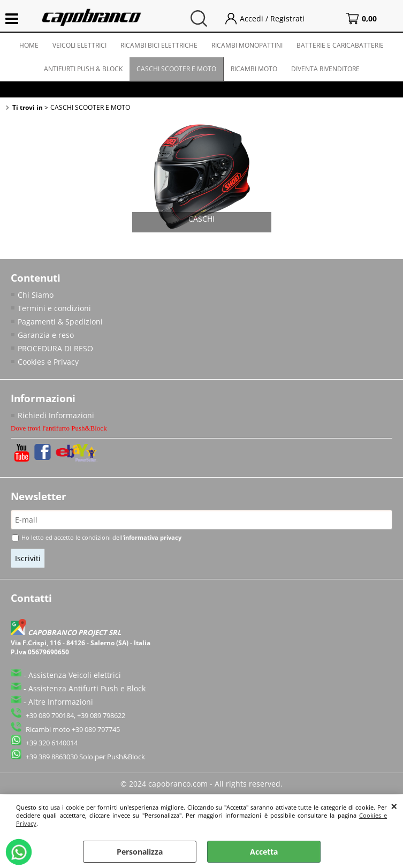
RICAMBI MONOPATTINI (247, 45)
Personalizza (140, 852)
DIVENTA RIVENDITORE (325, 69)
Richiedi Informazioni (56, 415)
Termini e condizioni (54, 308)
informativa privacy (153, 537)
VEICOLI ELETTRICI (79, 45)
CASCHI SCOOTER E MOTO (176, 69)
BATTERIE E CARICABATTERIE (340, 45)
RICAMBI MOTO (254, 69)
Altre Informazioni (61, 702)
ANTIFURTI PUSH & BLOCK (83, 69)
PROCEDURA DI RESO (55, 348)
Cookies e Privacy (48, 362)
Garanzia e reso (46, 335)
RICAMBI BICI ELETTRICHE (159, 45)
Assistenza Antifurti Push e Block (87, 688)
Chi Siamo (36, 295)
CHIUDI (394, 806)
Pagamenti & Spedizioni (60, 322)
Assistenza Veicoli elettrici (75, 675)
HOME (29, 45)
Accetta (264, 852)
